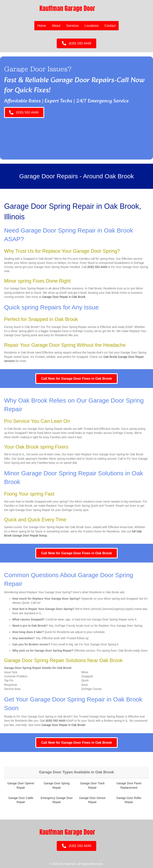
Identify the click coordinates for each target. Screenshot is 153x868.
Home (42, 26)
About (56, 26)
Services (72, 26)
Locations (92, 26)
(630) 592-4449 (97, 267)
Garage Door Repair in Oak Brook (64, 297)
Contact (110, 26)
